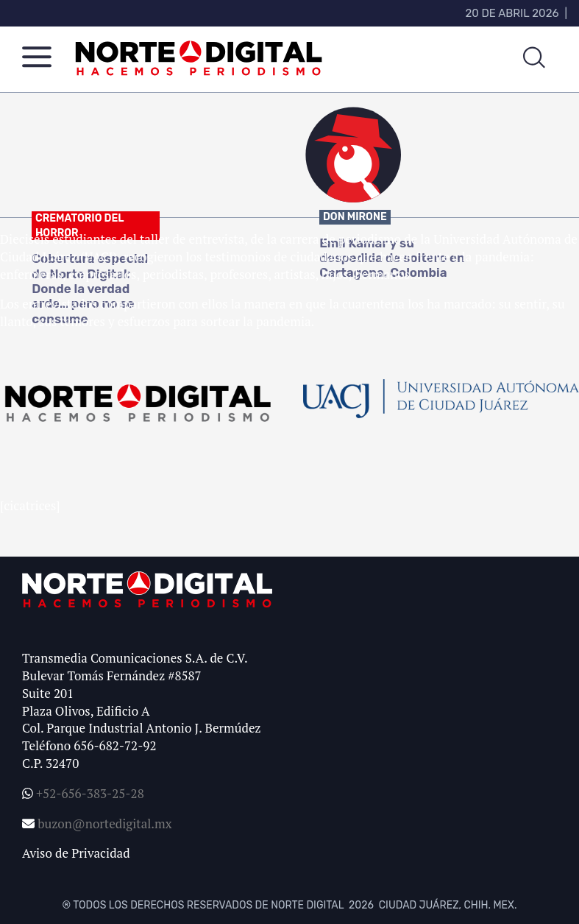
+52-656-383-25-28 (89, 793)
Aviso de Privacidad (76, 853)
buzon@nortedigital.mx (104, 824)
